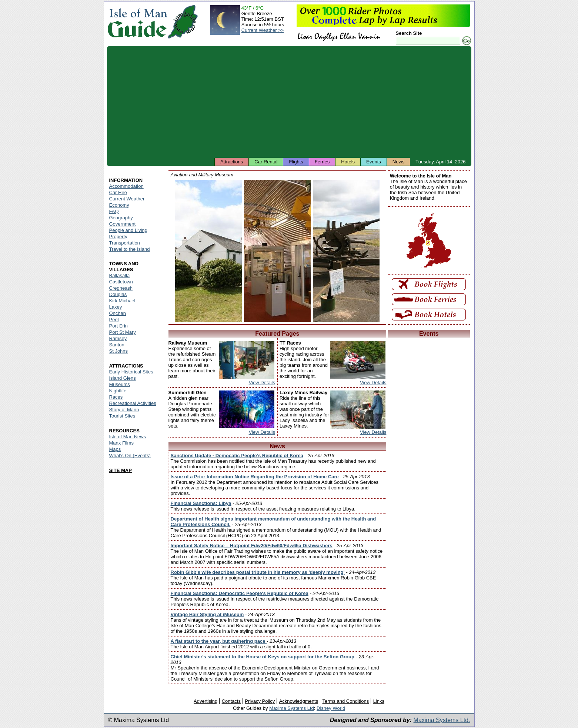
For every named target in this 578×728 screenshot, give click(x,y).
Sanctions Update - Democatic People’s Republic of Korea (237, 456)
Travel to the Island (130, 249)
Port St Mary (123, 332)
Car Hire (118, 192)
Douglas (118, 294)
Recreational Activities (133, 403)
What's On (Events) (130, 456)
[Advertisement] (289, 102)
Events (374, 162)
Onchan (118, 313)
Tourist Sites (122, 416)
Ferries (322, 162)
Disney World (331, 708)
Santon (117, 345)
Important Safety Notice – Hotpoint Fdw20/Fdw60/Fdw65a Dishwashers (252, 546)
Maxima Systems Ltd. (442, 720)
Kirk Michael (122, 301)
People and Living (128, 230)
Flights (296, 162)
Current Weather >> (263, 30)
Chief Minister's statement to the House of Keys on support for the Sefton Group (263, 657)
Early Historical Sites (131, 372)
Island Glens (123, 378)
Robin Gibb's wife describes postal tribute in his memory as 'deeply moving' (258, 572)
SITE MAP (121, 470)
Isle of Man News (128, 437)
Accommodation (126, 186)
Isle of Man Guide (137, 22)
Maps (115, 449)
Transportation (125, 243)
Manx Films (121, 443)
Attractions (232, 162)
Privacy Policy (260, 701)
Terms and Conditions (346, 701)
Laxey (116, 307)
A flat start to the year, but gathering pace (219, 641)
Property (118, 237)
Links (379, 701)
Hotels (348, 162)
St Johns (119, 351)
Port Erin (119, 326)
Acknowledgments (299, 701)
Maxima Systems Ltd (292, 708)
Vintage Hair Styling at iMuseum (207, 614)
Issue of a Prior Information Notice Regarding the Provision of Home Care (255, 477)
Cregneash (121, 288)
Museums (120, 384)
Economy (119, 205)
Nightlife (118, 391)
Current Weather (127, 199)
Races (116, 397)
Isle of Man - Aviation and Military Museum (208, 251)
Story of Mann (124, 410)
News (399, 162)
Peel (114, 320)
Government (123, 224)
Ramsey (118, 338)
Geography (121, 218)
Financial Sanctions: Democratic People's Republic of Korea (240, 593)
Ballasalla (120, 275)
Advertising (206, 701)
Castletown (121, 282)
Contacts (231, 701)
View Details (262, 383)
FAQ (114, 211)
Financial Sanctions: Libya (201, 503)
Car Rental (266, 162)
